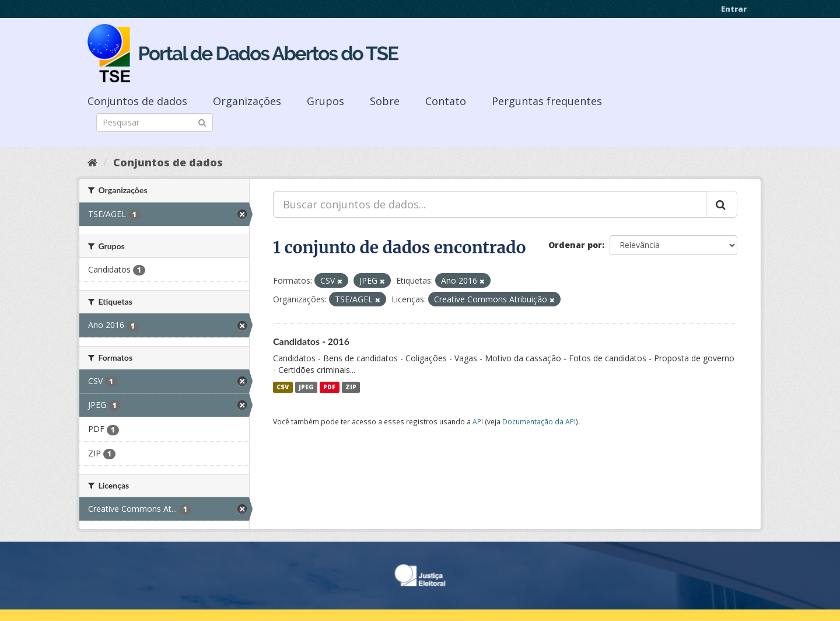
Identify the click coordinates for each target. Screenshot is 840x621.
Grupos (325, 101)
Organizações (247, 101)
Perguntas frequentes (547, 101)
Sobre (385, 101)
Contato (446, 101)
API (478, 421)
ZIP (351, 387)
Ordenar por (575, 245)
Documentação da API (539, 421)
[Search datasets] (155, 123)
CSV (283, 387)
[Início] (92, 162)
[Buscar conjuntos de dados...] (490, 204)
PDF (329, 387)
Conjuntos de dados (137, 101)
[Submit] (202, 122)
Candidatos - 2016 (311, 341)
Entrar (734, 9)
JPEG (306, 387)
